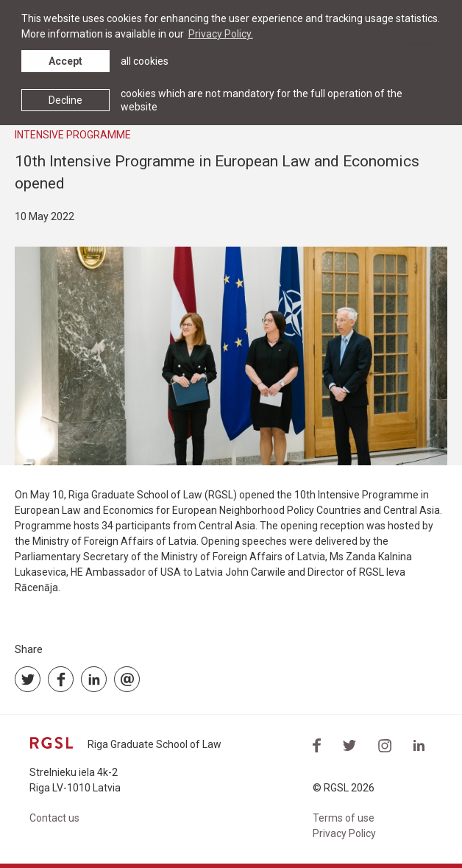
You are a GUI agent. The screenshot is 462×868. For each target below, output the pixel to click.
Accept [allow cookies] (65, 61)
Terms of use (344, 818)
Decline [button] (65, 100)
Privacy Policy (344, 833)
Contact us (54, 818)
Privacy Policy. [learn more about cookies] (221, 34)
